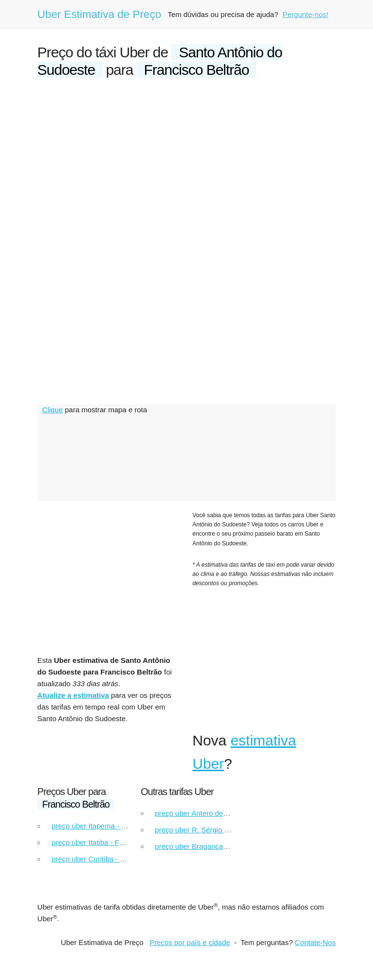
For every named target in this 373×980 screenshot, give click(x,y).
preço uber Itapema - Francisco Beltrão (115, 826)
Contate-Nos (315, 942)
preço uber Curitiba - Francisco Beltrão (114, 859)
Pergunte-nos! (305, 14)
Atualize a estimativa (73, 695)
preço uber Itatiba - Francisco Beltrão (111, 842)
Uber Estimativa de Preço (99, 14)
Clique (53, 410)
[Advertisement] (186, 161)
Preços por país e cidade (190, 942)
